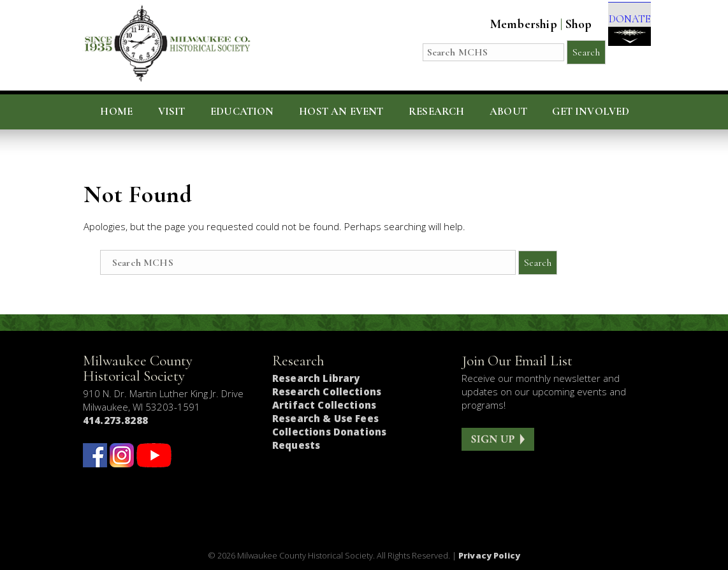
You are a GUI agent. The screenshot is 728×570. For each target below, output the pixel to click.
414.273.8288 (115, 420)
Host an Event (341, 112)
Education (242, 112)
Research (436, 112)
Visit (172, 112)
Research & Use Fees (325, 418)
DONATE (621, 33)
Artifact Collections (324, 405)
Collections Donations (329, 432)
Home (116, 112)
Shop (561, 24)
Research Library (316, 378)
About (508, 112)
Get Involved (591, 112)
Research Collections (327, 391)
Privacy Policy (489, 555)
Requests (296, 445)
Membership (506, 24)
